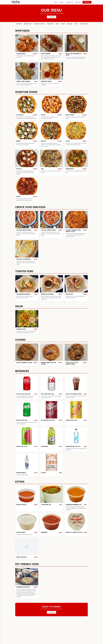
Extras (76, 24)
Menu (56, 2)
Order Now (87, 2)
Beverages (70, 24)
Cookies (63, 24)
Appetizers (19, 24)
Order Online (52, 17)
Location (61, 2)
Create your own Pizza (39, 24)
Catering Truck (69, 2)
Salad (57, 24)
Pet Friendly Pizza (84, 24)
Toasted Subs (50, 24)
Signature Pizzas (28, 24)
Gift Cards (78, 2)
